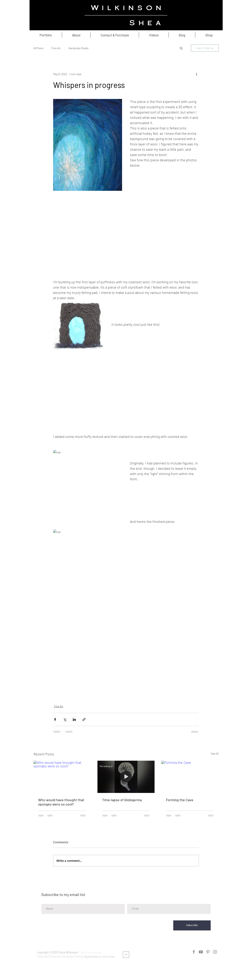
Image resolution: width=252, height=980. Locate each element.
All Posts (38, 48)
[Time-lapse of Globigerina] (126, 777)
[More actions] (196, 74)
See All (215, 753)
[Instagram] (215, 952)
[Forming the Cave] (190, 777)
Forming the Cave (180, 800)
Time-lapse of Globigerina (122, 800)
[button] (181, 48)
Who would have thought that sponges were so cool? (61, 802)
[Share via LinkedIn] (74, 719)
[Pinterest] (208, 952)
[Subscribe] (192, 925)
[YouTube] (201, 952)
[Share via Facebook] (55, 719)
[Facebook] (194, 952)
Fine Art (56, 48)
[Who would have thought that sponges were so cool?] (62, 777)
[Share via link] (84, 719)
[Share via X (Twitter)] (65, 719)
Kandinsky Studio (78, 48)
